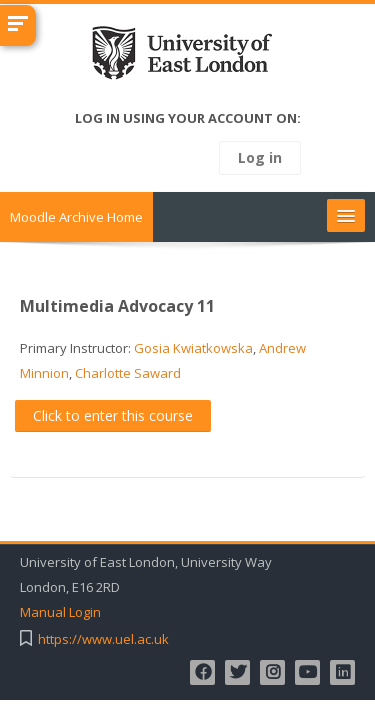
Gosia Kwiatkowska (193, 348)
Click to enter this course (113, 415)
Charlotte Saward (128, 373)
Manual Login (60, 612)
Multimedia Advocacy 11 (117, 306)
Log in (260, 157)
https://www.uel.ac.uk (103, 639)
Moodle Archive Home (76, 217)
